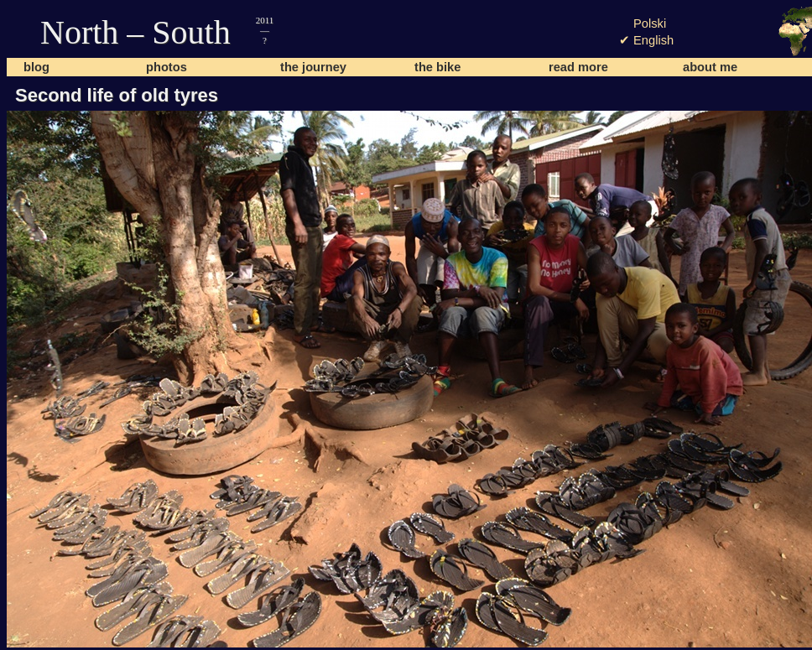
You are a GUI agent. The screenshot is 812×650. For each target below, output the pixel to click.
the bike (437, 67)
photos (167, 67)
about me (710, 67)
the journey (313, 67)
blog (36, 67)
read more (578, 67)
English (653, 40)
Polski (650, 23)
